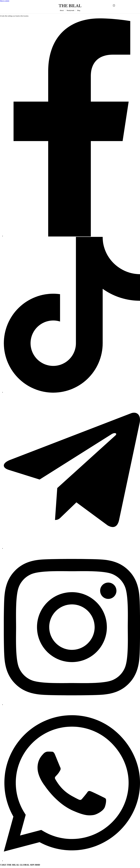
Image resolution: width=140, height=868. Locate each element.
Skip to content (5, 1)
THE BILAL (70, 6)
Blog (79, 10)
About (62, 10)
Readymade (71, 10)
